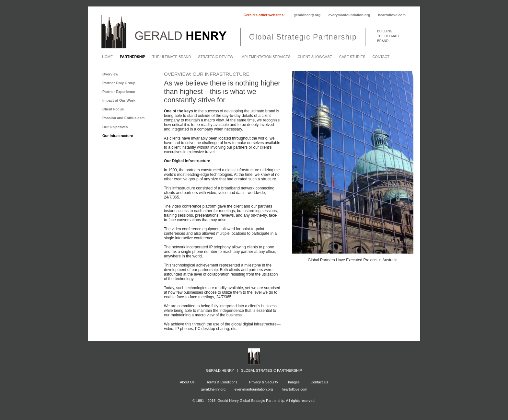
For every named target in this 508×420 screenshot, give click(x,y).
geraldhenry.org (307, 15)
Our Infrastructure (118, 136)
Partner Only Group (119, 83)
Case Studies (352, 57)
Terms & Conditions (221, 382)
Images (294, 382)
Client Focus (113, 109)
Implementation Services (266, 57)
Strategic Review (216, 57)
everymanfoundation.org (349, 15)
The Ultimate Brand (172, 57)
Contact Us (319, 382)
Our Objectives (115, 127)
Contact (381, 57)
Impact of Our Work (119, 100)
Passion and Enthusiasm (123, 118)
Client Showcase (315, 57)
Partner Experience (119, 92)
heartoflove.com (392, 15)
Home (107, 57)
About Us (187, 382)
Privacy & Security (264, 382)
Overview (110, 74)
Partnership (133, 57)
